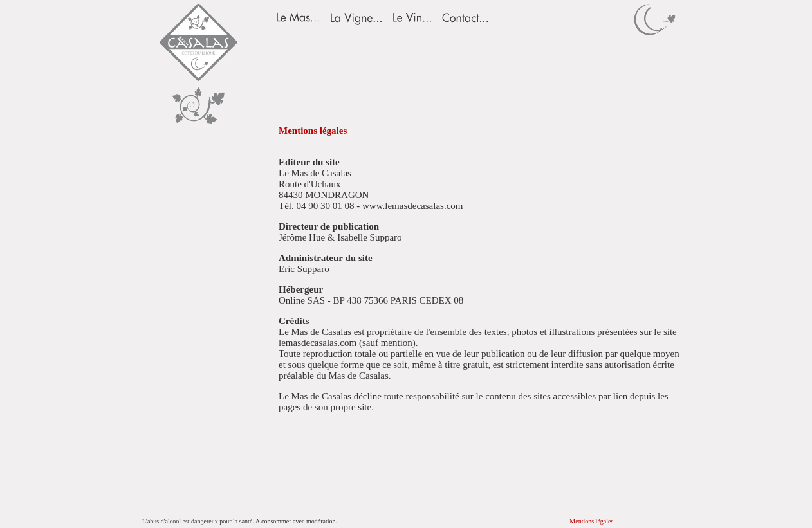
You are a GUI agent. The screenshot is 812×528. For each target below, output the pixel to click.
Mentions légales (591, 521)
